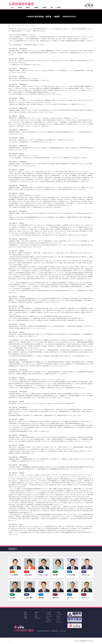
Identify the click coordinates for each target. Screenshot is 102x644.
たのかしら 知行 (49, 616)
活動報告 (36, 7)
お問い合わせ (37, 618)
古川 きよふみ (48, 622)
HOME (12, 7)
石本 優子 (47, 618)
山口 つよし (59, 620)
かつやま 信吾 (48, 620)
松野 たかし (59, 618)
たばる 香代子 (48, 614)
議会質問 (44, 7)
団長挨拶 (20, 7)
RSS (10, 641)
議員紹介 (28, 7)
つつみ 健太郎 (48, 612)
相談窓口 (59, 7)
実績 (52, 7)
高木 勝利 (58, 612)
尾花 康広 (58, 616)
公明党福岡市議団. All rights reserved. (86, 641)
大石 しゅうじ (59, 622)
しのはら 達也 (59, 614)
